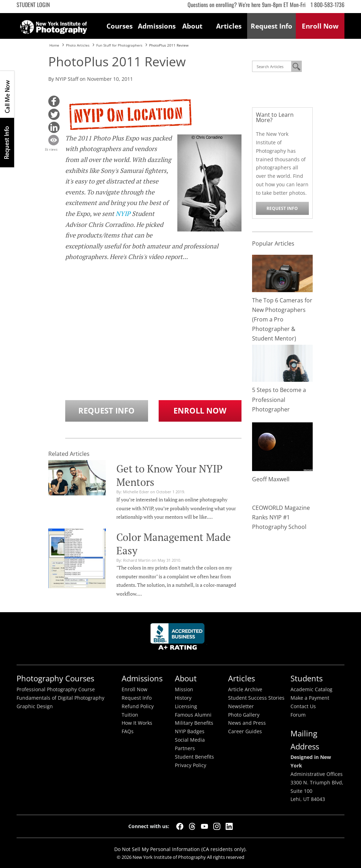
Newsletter (241, 706)
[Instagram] (217, 826)
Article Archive (245, 689)
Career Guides (245, 731)
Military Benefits (194, 723)
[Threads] (192, 826)
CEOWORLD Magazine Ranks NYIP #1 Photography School (281, 517)
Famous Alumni (193, 715)
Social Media (190, 740)
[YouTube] (204, 826)
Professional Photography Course (56, 689)
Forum (298, 715)
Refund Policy (138, 706)
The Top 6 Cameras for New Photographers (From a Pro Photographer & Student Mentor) (282, 320)
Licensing (186, 706)
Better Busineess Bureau (179, 638)
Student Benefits (194, 757)
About (192, 26)
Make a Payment (310, 698)
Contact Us (303, 706)
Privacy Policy (191, 765)
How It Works (137, 723)
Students (307, 678)
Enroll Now (200, 411)
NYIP (123, 213)
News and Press (247, 723)
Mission (184, 689)
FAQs (128, 731)
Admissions (156, 26)
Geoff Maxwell (271, 479)
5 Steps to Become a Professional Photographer (279, 399)
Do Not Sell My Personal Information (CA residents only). (180, 849)
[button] (54, 101)
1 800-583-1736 (328, 5)
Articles (229, 26)
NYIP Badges (190, 731)
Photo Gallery (244, 715)
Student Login (33, 5)
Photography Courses (55, 678)
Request (271, 26)
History (183, 698)
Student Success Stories (256, 698)
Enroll (320, 26)
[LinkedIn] (229, 826)
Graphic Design (35, 706)
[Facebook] (180, 826)
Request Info (7, 142)
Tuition (130, 715)
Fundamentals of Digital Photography (60, 698)
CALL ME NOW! (7, 94)
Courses (120, 26)
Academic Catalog (311, 689)
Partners (185, 748)
